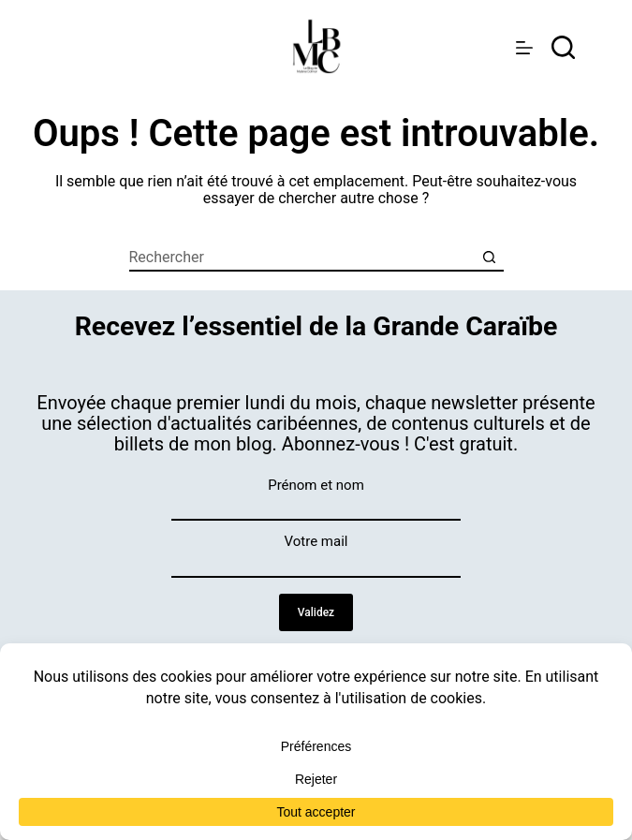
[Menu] (524, 48)
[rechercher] (563, 47)
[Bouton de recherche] (490, 258)
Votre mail (316, 541)
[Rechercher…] (302, 258)
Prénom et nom (316, 485)
